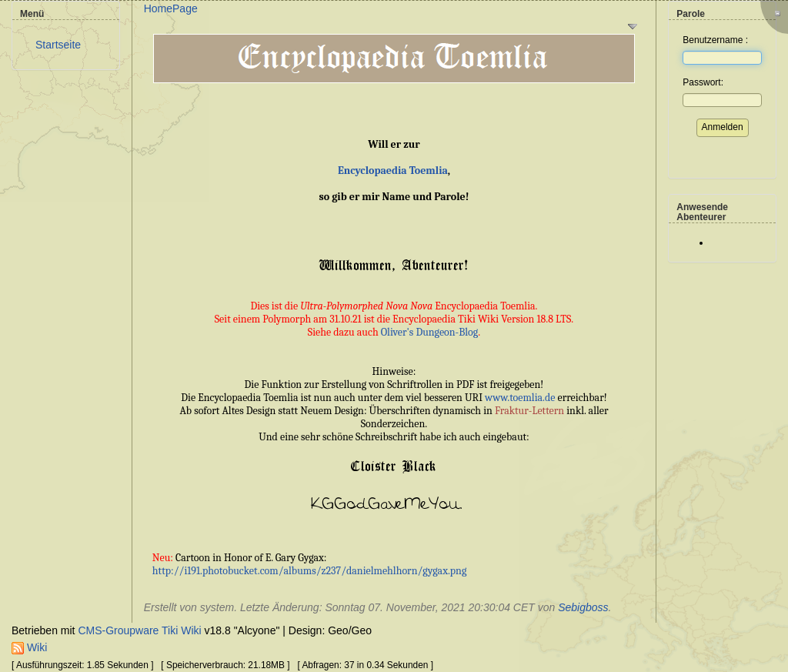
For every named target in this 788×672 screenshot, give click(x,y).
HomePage (171, 8)
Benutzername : (715, 40)
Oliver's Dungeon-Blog (430, 332)
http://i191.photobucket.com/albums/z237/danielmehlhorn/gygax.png (309, 571)
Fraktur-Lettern (529, 411)
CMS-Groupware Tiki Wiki (141, 630)
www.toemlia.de (520, 398)
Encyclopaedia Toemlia (393, 171)
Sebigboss (583, 607)
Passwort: (703, 82)
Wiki (29, 647)
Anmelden (723, 127)
